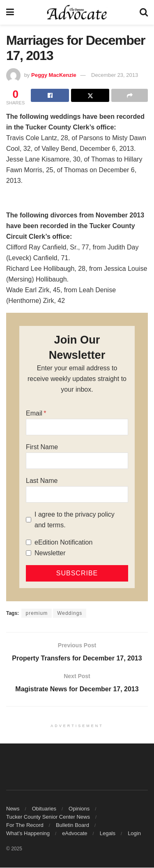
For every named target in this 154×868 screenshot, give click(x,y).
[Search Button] (144, 12)
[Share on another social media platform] (130, 95)
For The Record (25, 825)
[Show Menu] (10, 12)
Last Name (42, 481)
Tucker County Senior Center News (48, 817)
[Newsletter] (29, 553)
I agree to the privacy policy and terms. (75, 520)
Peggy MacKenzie (54, 75)
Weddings (70, 613)
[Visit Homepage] (77, 12)
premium (37, 613)
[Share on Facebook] (50, 95)
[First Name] (77, 461)
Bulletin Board (72, 825)
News (13, 809)
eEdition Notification (63, 542)
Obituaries (44, 809)
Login (134, 834)
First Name (42, 447)
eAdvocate (75, 834)
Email (34, 413)
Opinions (79, 809)
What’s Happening (28, 834)
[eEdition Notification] (29, 542)
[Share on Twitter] (90, 95)
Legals (108, 834)
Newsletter (50, 553)
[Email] (77, 427)
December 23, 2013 (115, 75)
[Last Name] (77, 494)
